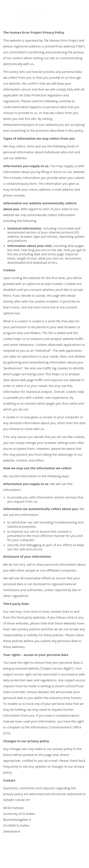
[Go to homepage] (27, 15)
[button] (83, 15)
